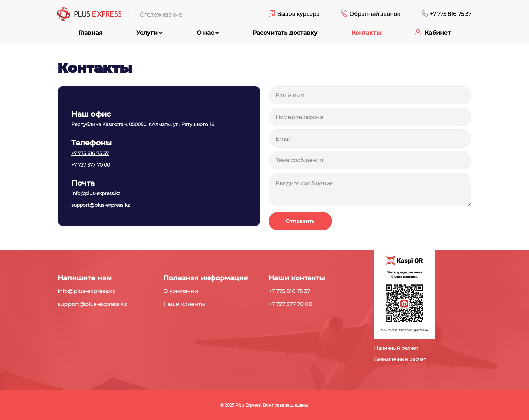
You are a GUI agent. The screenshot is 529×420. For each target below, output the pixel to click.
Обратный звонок (375, 14)
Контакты (366, 33)
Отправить (300, 221)
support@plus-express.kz (100, 205)
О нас (205, 33)
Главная (90, 33)
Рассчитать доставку (285, 33)
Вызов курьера (298, 14)
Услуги (147, 33)
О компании (181, 291)
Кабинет (438, 33)
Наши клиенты (184, 304)
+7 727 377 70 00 (91, 165)
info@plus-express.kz (96, 193)
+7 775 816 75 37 (451, 14)
